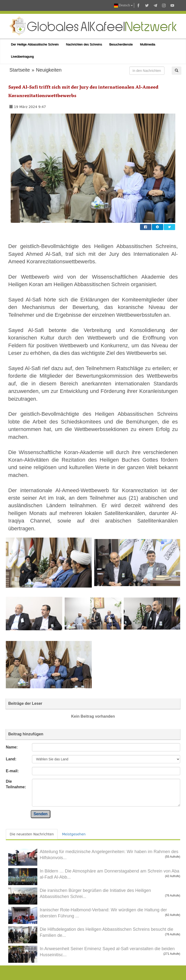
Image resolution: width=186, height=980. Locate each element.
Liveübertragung (22, 56)
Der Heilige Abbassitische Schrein (35, 44)
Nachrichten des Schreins (84, 44)
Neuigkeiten (49, 70)
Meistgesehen (74, 834)
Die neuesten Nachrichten (32, 834)
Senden (41, 814)
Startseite (20, 70)
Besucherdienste (121, 44)
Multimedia (148, 44)
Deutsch (123, 5)
